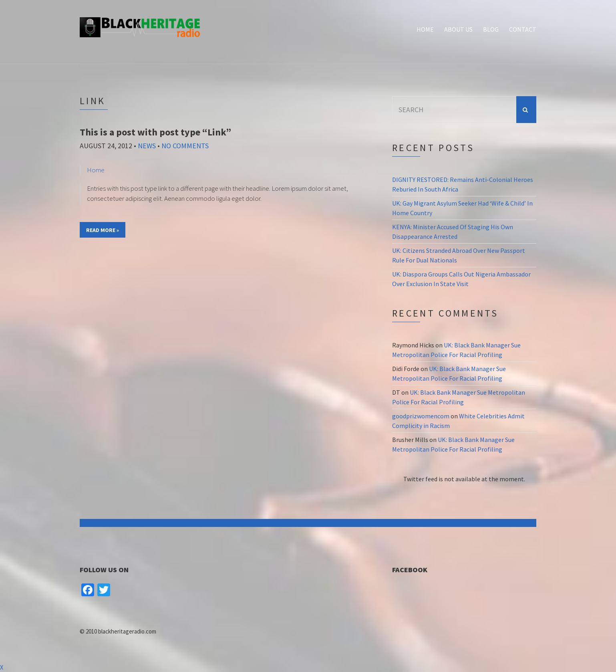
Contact (523, 29)
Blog (491, 29)
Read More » (103, 230)
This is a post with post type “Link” (155, 132)
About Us (458, 29)
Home (425, 29)
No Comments (185, 146)
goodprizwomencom (421, 416)
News (147, 146)
